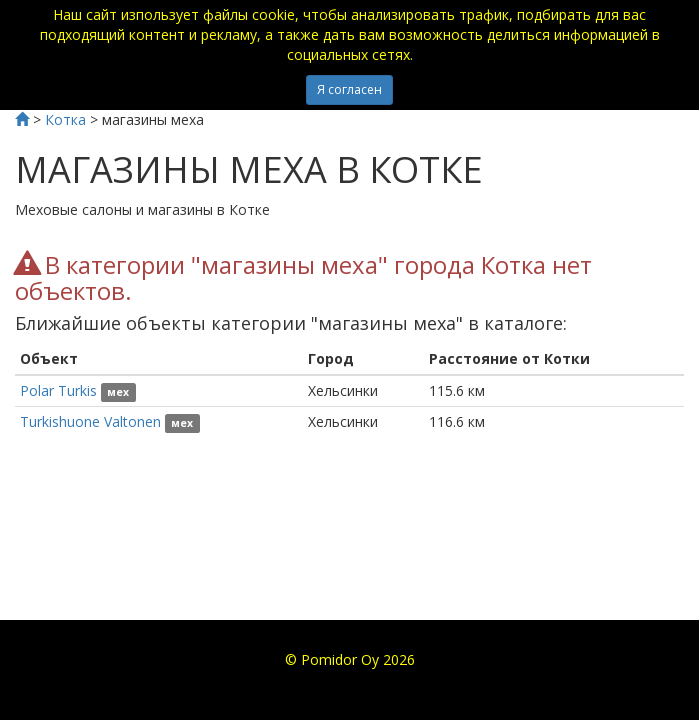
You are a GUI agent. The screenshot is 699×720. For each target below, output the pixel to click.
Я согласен (349, 89)
